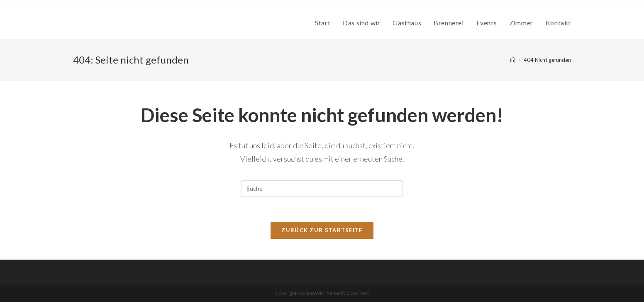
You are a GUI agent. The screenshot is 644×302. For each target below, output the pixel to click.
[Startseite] (513, 60)
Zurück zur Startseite (322, 230)
